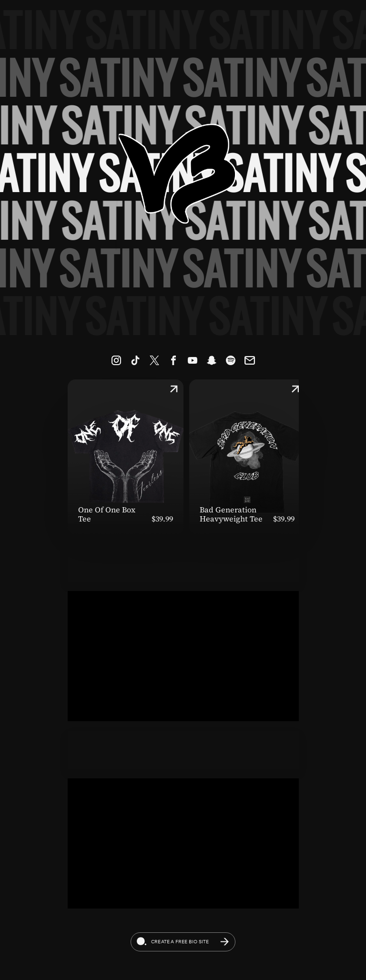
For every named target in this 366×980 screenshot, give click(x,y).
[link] (116, 360)
